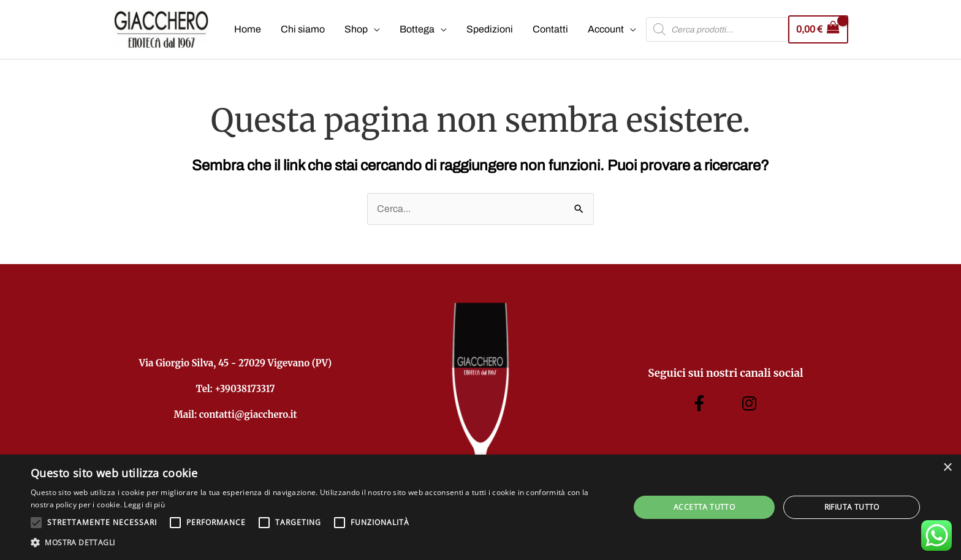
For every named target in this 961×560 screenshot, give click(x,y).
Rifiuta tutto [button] (852, 507)
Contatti (550, 30)
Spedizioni (490, 30)
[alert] (480, 507)
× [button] (947, 468)
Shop (356, 30)
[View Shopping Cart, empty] (818, 30)
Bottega (417, 30)
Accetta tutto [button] (704, 507)
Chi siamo (303, 30)
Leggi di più (144, 505)
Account (606, 30)
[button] (321, 543)
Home (248, 30)
